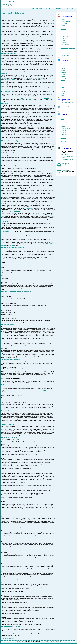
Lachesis (63, 80)
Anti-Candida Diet (5, 231)
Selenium (64, 125)
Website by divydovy (20, 641)
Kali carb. (64, 76)
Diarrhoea (22, 81)
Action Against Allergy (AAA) (68, 159)
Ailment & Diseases (68, 17)
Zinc (62, 144)
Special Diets (13, 245)
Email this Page (65, 164)
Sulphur (63, 95)
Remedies (65, 60)
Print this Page (65, 170)
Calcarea (63, 69)
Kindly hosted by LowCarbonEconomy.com (52, 641)
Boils (22, 98)
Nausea (10, 81)
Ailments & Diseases (49, 8)
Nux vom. (64, 90)
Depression (29, 88)
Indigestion (5, 81)
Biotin (63, 119)
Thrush (7, 17)
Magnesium (64, 123)
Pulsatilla (63, 91)
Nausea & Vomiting (66, 44)
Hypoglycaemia (15, 84)
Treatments (59, 8)
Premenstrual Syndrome (10, 80)
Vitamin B (64, 130)
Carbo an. (64, 71)
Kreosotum (64, 78)
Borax (63, 67)
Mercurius (64, 84)
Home (33, 8)
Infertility (31, 80)
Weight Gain (31, 99)
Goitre (10, 210)
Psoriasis (6, 91)
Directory (65, 8)
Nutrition (64, 114)
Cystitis (36, 40)
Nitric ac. (63, 88)
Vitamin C (64, 142)
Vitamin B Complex (66, 129)
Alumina (63, 63)
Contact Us (72, 8)
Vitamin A (64, 127)
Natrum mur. (64, 86)
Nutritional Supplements (45, 272)
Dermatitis (11, 91)
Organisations (66, 148)
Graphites (64, 74)
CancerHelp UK (65, 154)
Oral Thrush (11, 17)
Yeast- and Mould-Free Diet (67, 103)
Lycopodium (64, 82)
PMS (11, 219)
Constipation (28, 81)
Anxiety (24, 88)
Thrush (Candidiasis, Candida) (68, 54)
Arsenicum (64, 65)
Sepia (63, 93)
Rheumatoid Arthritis (66, 52)
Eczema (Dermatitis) (66, 31)
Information (39, 8)
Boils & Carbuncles (66, 21)
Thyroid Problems (29, 208)
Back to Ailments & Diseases (8, 638)
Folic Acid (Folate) (65, 121)
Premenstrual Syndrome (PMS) (68, 48)
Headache (64, 35)
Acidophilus (64, 117)
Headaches (6, 88)
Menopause (47, 98)
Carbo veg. (64, 72)
